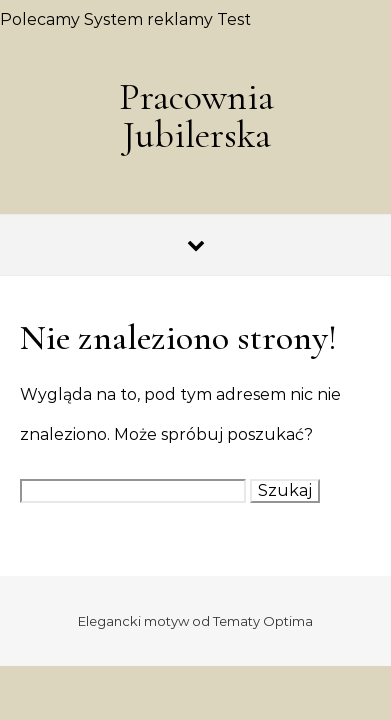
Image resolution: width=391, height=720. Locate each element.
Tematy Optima (263, 621)
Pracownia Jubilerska (196, 116)
